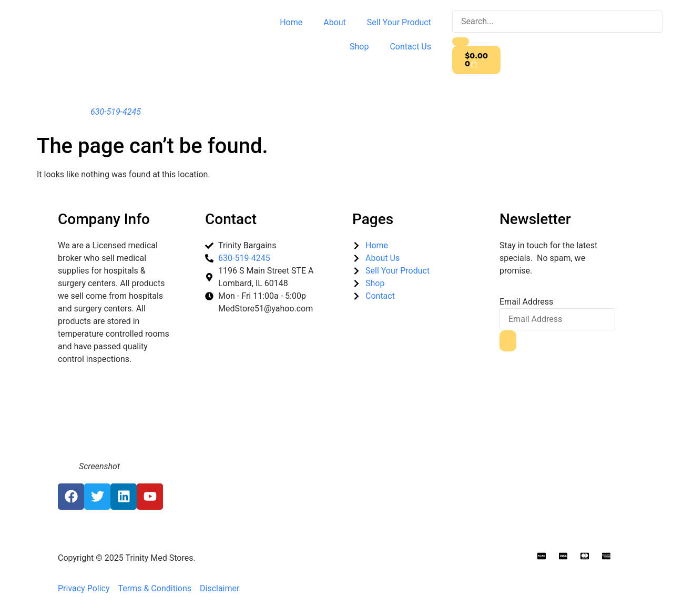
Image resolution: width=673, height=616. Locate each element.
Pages (373, 219)
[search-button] (461, 42)
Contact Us (410, 47)
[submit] (508, 341)
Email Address (526, 302)
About (335, 22)
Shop (359, 47)
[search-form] (557, 22)
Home (291, 22)
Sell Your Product (399, 22)
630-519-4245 (116, 112)
